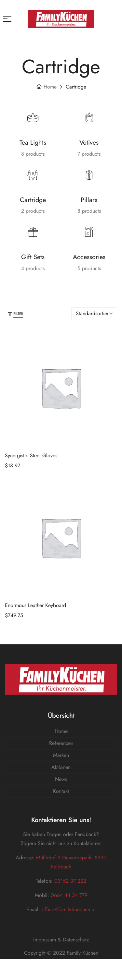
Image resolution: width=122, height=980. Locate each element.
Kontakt (61, 791)
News (61, 779)
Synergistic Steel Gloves (31, 455)
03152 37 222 (69, 881)
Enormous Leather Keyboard (35, 605)
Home (50, 87)
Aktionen (61, 767)
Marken (61, 755)
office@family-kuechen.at (69, 909)
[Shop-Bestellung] (94, 314)
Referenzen (61, 743)
